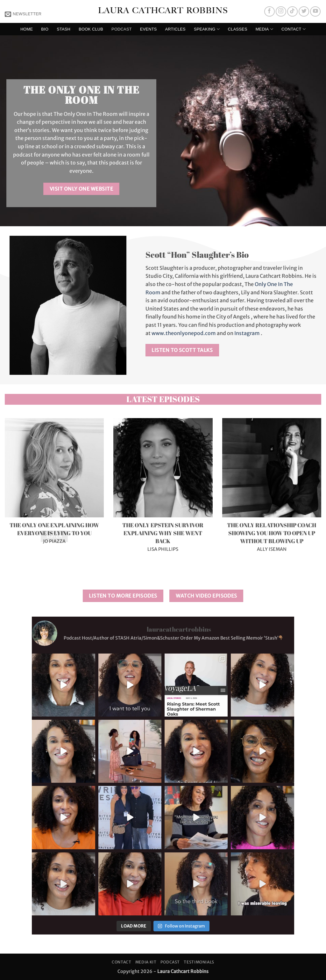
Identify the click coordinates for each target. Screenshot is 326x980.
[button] (23, 14)
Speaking (207, 29)
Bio (45, 29)
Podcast (122, 29)
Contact (294, 29)
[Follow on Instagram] (281, 12)
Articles (175, 29)
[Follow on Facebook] (269, 12)
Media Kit (146, 962)
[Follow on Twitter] (304, 12)
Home (27, 29)
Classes (238, 29)
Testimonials (199, 962)
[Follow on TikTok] (292, 12)
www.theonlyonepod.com (184, 333)
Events (149, 29)
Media (264, 29)
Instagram (247, 333)
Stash (64, 29)
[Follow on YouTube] (315, 12)
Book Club (91, 29)
